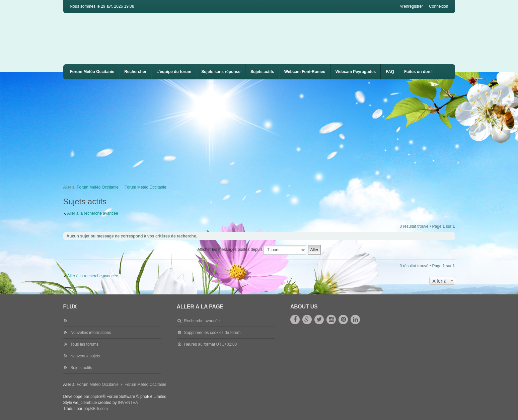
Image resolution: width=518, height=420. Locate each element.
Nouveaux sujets (85, 356)
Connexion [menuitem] (438, 6)
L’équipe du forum (174, 72)
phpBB (96, 397)
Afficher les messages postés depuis (252, 250)
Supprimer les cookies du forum (212, 333)
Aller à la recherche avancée (93, 213)
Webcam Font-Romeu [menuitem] (305, 72)
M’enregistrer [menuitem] (411, 6)
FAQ (390, 72)
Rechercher (135, 72)
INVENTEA (128, 403)
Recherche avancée (202, 321)
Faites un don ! (418, 72)
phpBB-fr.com (96, 409)
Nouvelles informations (91, 333)
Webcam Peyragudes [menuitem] (356, 72)
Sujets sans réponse (221, 72)
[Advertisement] (264, 130)
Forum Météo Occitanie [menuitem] (92, 72)
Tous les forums (84, 344)
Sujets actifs (262, 72)
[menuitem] (305, 72)
